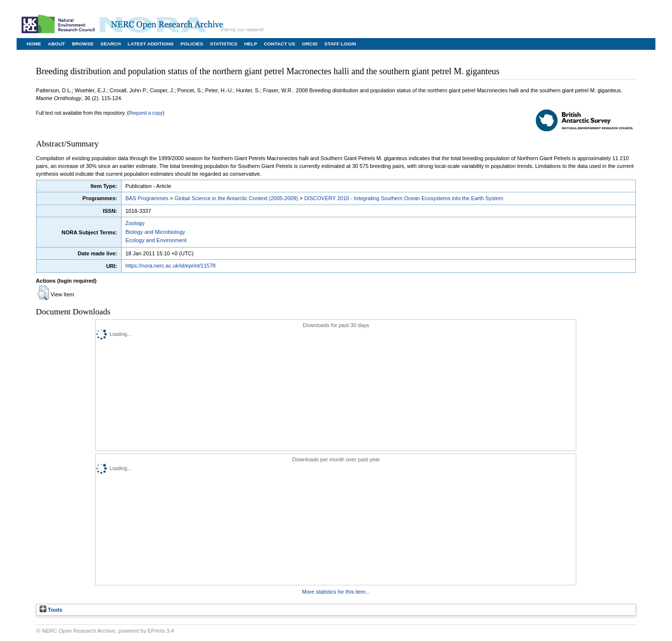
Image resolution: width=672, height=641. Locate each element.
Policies (192, 44)
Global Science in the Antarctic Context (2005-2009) (236, 198)
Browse (83, 44)
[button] (43, 293)
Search (111, 44)
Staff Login (340, 44)
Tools (51, 610)
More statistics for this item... (336, 592)
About (56, 44)
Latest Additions (150, 44)
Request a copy (146, 113)
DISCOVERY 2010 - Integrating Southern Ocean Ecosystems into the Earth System (404, 198)
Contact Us (279, 44)
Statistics (224, 44)
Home (34, 44)
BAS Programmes (147, 198)
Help (251, 44)
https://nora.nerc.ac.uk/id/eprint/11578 (171, 266)
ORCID (310, 44)
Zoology (135, 223)
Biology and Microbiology (155, 232)
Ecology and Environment (156, 240)
